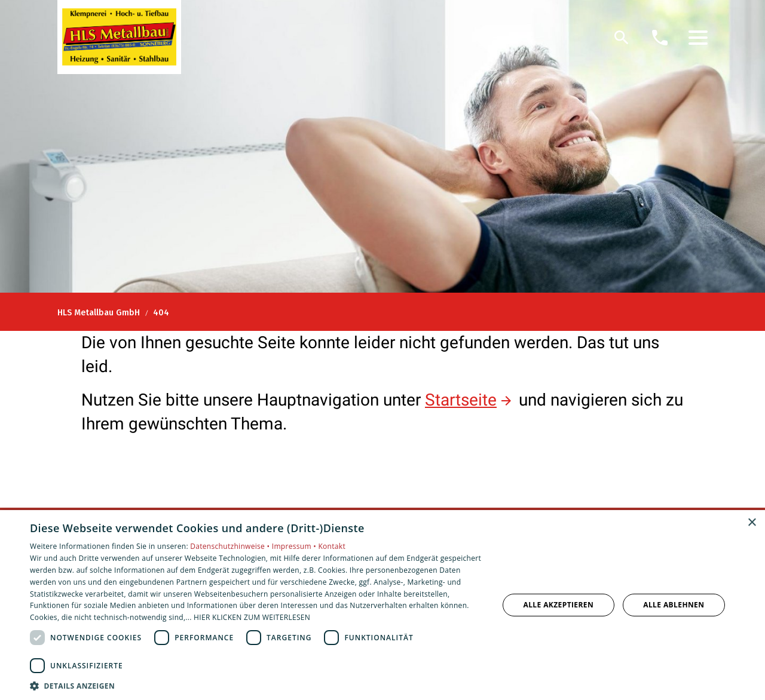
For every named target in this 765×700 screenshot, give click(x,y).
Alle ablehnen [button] (674, 605)
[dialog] (382, 605)
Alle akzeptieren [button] (559, 605)
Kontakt (332, 546)
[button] (698, 38)
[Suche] (622, 38)
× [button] (752, 523)
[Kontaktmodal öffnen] (660, 38)
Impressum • (295, 546)
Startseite (461, 400)
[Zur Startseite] (119, 37)
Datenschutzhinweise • (231, 546)
